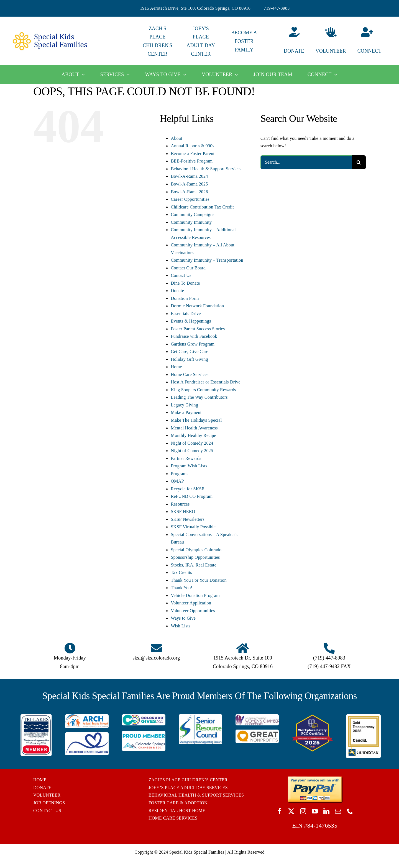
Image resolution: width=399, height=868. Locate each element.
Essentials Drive (186, 314)
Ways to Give (183, 618)
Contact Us (181, 275)
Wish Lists (181, 626)
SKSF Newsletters (188, 519)
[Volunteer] (331, 41)
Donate (177, 291)
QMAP (177, 481)
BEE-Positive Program (192, 161)
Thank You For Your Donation (199, 580)
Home (176, 367)
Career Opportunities (190, 199)
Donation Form (185, 298)
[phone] (350, 811)
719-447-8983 (277, 8)
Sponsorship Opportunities (195, 557)
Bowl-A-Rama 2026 (189, 192)
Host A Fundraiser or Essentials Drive (205, 382)
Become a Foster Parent (193, 154)
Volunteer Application (191, 603)
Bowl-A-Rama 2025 (189, 184)
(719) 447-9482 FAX (329, 666)
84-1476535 (322, 825)
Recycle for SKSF (187, 489)
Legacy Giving (184, 405)
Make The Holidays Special (196, 420)
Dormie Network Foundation (197, 306)
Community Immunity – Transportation (207, 260)
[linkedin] (326, 811)
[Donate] (287, 41)
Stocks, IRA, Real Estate (193, 565)
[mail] (338, 811)
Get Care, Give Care (189, 351)
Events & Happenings (191, 321)
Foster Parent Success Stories (198, 329)
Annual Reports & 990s (192, 146)
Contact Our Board (188, 268)
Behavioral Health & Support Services (206, 169)
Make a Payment (186, 412)
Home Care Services (190, 374)
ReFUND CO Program (192, 496)
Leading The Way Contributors (199, 397)
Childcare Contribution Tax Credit (202, 207)
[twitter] (291, 811)
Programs (179, 474)
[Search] (359, 162)
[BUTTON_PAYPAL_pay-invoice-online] (315, 778)
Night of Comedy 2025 (192, 451)
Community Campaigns (192, 214)
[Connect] (374, 41)
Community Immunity (191, 222)
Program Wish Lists (189, 466)
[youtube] (315, 811)
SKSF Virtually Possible (193, 527)
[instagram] (303, 811)
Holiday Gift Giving (189, 359)
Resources (180, 504)
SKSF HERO (183, 512)
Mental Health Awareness (194, 428)
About (176, 138)
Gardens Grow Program (193, 344)
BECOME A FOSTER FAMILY (244, 41)
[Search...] (306, 162)
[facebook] (280, 811)
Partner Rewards (186, 458)
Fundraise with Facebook (194, 336)
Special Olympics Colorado (196, 550)
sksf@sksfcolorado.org (156, 658)
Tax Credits (181, 572)
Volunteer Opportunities (193, 611)
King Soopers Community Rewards (203, 390)
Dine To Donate (185, 283)
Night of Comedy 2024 (192, 443)
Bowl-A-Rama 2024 (189, 176)
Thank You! (181, 588)
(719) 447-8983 (329, 658)
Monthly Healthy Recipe (193, 435)
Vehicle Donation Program (195, 595)
